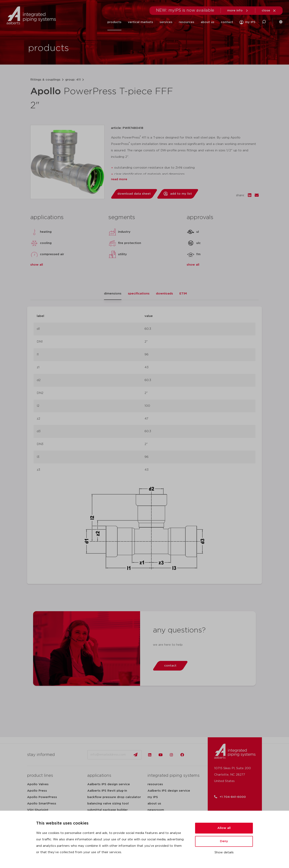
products (114, 22)
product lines (40, 776)
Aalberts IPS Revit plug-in (107, 791)
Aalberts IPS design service (109, 784)
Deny (224, 841)
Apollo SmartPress (42, 804)
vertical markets (140, 22)
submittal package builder (107, 810)
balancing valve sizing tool (108, 804)
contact (227, 22)
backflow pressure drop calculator (114, 797)
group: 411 (73, 80)
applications (99, 776)
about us (208, 22)
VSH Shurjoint (38, 810)
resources (187, 22)
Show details (224, 852)
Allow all (224, 828)
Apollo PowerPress (42, 797)
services (166, 22)
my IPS (153, 797)
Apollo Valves (38, 784)
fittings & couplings (45, 80)
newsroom (156, 810)
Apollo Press (37, 791)
